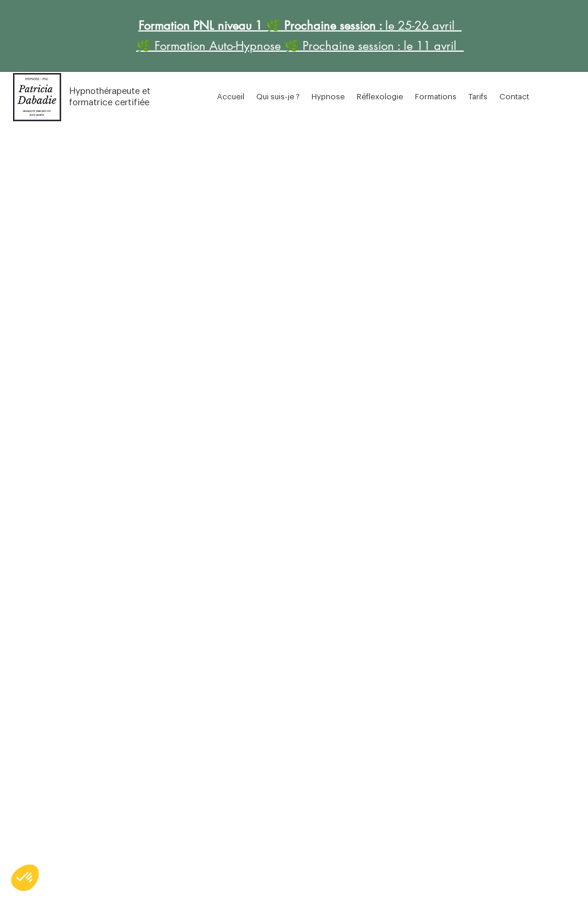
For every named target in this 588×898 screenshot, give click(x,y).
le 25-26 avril (424, 26)
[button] (328, 97)
